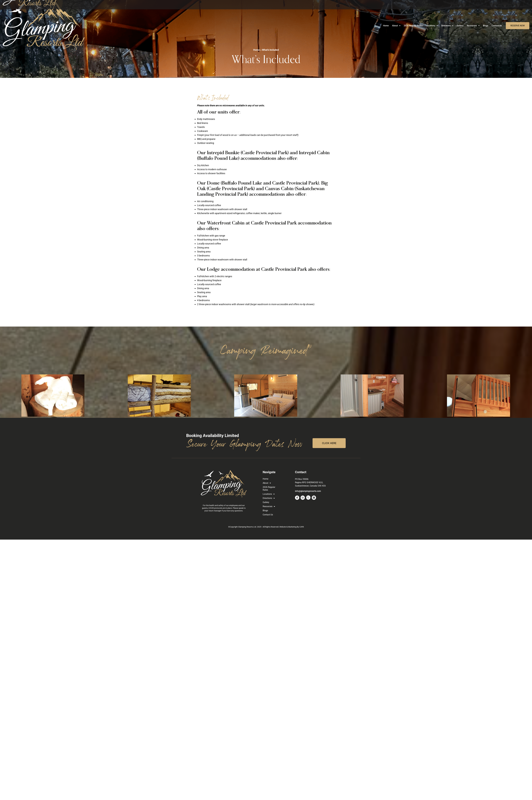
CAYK (302, 527)
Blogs (486, 26)
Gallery (460, 26)
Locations (432, 26)
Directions (447, 26)
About (396, 26)
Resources (473, 26)
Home (386, 26)
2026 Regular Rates (413, 26)
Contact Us (497, 26)
